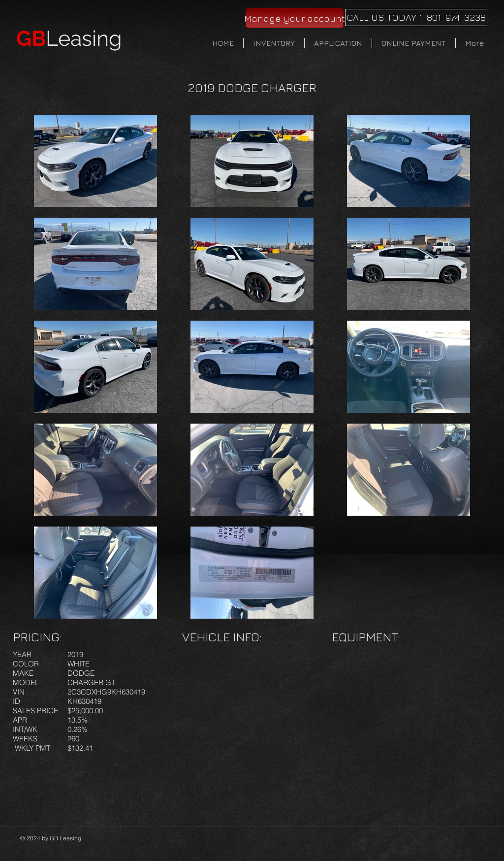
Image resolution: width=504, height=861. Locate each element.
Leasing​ (69, 38)
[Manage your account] (295, 18)
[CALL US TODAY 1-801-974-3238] (416, 17)
